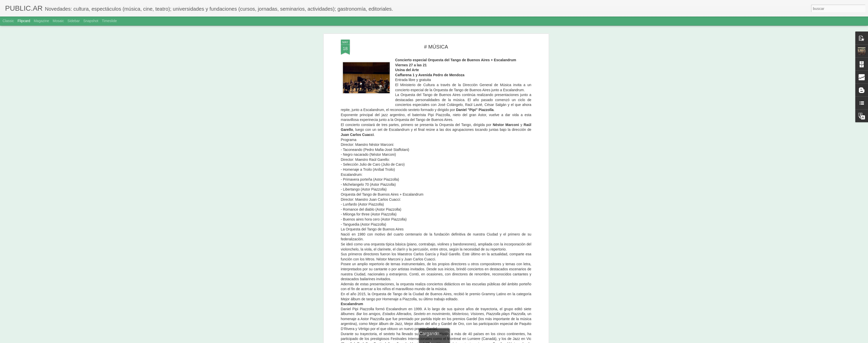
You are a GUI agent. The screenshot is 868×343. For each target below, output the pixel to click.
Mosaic (58, 21)
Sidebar (74, 21)
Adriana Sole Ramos (460, 226)
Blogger (454, 340)
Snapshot (91, 21)
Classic (8, 21)
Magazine (42, 21)
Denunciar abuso (471, 340)
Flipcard (24, 21)
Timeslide (109, 21)
